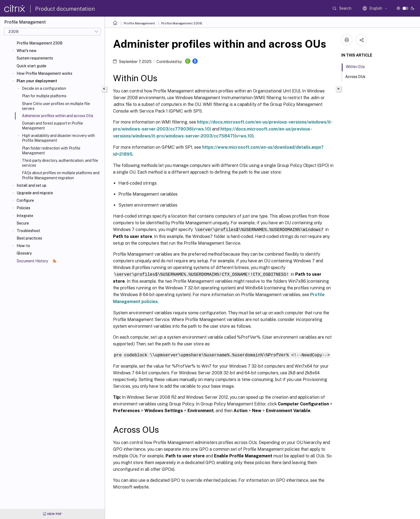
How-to (23, 246)
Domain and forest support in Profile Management (52, 126)
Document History (36, 261)
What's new (27, 51)
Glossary (24, 253)
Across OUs (358, 76)
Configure (25, 200)
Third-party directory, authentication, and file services (60, 163)
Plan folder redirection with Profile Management (51, 151)
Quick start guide (31, 66)
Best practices (29, 238)
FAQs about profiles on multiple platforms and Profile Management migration (61, 175)
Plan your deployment (37, 81)
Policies (23, 208)
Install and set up (31, 185)
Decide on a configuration (44, 88)
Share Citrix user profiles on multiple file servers (56, 106)
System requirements (35, 58)
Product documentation (65, 9)
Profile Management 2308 (40, 43)
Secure (23, 223)
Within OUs (358, 66)
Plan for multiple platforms (44, 96)
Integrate (25, 216)
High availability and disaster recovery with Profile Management (58, 138)
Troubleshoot (28, 231)
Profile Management (139, 23)
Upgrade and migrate (35, 193)
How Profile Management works (44, 73)
